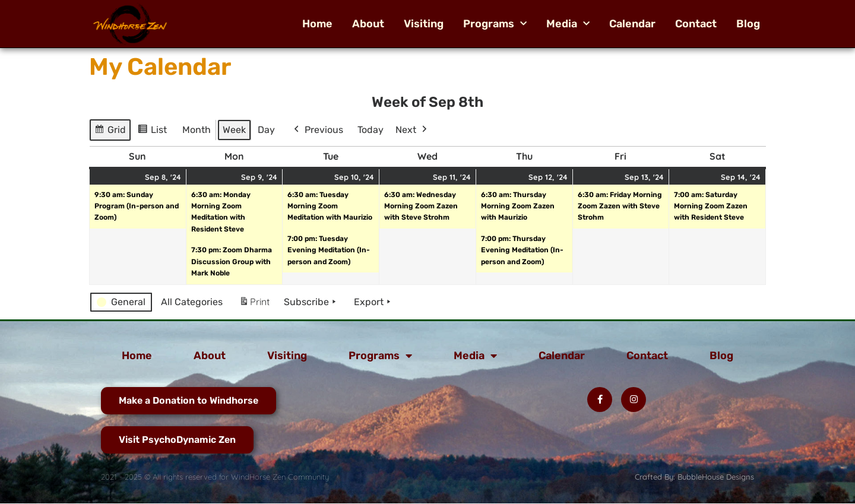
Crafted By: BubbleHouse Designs (694, 477)
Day (266, 130)
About (368, 24)
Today (370, 130)
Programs (495, 24)
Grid (111, 131)
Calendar (632, 24)
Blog (748, 24)
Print (254, 304)
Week (234, 130)
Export (373, 302)
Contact (696, 24)
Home (317, 24)
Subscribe (311, 302)
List (154, 131)
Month (197, 130)
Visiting (424, 24)
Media (568, 24)
